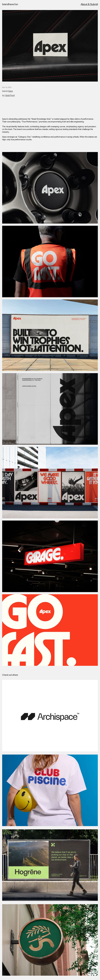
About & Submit (89, 5)
